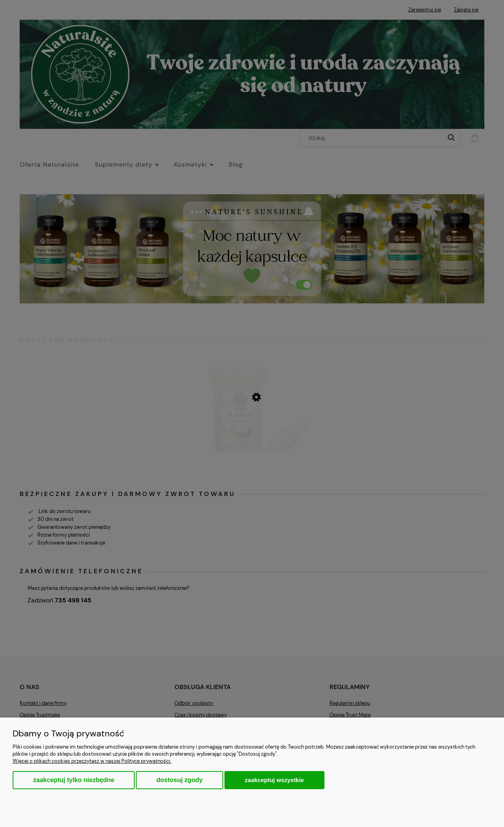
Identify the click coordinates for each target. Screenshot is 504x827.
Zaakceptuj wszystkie (274, 780)
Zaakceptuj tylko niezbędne (74, 780)
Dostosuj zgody (179, 780)
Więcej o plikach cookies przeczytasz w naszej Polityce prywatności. (92, 761)
